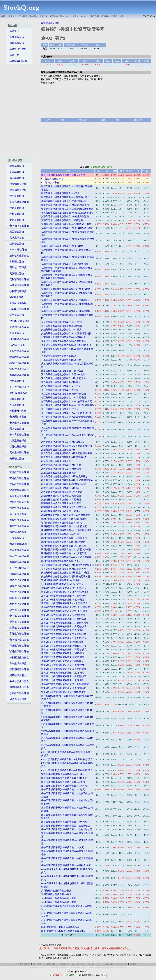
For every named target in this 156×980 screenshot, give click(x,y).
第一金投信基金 (17, 514)
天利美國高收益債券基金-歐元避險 (59, 902)
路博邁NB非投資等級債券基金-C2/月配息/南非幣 (66, 607)
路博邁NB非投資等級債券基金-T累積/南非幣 (63, 692)
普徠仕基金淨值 (17, 447)
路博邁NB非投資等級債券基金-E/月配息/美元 (64, 669)
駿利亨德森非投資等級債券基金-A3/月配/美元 (64, 526)
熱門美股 (95, 16)
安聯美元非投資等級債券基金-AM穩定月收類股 (65, 216)
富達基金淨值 (16, 172)
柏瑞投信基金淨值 (18, 508)
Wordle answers (95, 964)
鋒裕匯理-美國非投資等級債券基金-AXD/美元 (64, 778)
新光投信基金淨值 (18, 580)
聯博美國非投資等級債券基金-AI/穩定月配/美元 (65, 205)
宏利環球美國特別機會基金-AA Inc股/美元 (62, 584)
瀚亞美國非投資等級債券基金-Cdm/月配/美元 (64, 398)
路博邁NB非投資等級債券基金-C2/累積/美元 (63, 615)
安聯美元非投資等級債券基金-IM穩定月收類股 (65, 264)
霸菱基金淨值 (16, 178)
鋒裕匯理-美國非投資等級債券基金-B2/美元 (63, 782)
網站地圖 (109, 964)
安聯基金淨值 (16, 220)
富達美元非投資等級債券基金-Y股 (58, 450)
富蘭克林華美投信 (18, 490)
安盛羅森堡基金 (17, 417)
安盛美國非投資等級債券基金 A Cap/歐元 (62, 326)
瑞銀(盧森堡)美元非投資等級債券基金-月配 (63, 931)
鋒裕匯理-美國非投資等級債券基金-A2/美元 (63, 774)
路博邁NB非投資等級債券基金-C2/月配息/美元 (64, 603)
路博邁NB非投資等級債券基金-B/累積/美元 (63, 600)
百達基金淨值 (16, 333)
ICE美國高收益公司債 (52, 179)
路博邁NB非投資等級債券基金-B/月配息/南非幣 (65, 592)
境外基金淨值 (16, 37)
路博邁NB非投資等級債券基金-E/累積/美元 (63, 673)
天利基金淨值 (16, 381)
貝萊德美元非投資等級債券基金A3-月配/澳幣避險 (66, 345)
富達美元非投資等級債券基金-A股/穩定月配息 (64, 476)
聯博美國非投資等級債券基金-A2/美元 (60, 193)
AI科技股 (85, 16)
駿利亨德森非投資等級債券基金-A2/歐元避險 (64, 519)
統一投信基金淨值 (18, 610)
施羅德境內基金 (17, 532)
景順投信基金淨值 (18, 693)
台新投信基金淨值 (18, 622)
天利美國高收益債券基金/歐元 (56, 894)
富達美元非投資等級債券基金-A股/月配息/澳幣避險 (67, 480)
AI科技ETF (122, 967)
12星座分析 (50, 964)
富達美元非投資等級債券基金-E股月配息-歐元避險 (67, 446)
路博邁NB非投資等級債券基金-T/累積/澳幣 (63, 665)
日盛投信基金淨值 (18, 646)
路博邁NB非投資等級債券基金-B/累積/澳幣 (63, 657)
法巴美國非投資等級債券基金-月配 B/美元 (62, 371)
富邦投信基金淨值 (18, 634)
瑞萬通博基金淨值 (18, 363)
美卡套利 (47, 967)
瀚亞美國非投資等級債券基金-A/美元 (60, 390)
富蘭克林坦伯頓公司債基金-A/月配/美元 (61, 500)
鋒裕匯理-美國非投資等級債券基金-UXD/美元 (64, 822)
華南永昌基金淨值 (18, 550)
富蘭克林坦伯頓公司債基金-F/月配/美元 (61, 511)
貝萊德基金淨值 (17, 184)
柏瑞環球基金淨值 (18, 285)
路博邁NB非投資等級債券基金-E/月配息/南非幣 (65, 684)
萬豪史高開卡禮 (36, 967)
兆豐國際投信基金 (18, 687)
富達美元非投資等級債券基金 (56, 461)
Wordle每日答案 (77, 964)
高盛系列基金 (16, 238)
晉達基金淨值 (16, 208)
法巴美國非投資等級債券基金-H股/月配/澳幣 (64, 378)
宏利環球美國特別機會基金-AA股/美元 (61, 580)
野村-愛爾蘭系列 (17, 393)
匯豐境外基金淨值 (18, 375)
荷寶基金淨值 (16, 399)
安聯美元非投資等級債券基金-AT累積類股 (62, 246)
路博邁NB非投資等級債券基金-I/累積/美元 (62, 642)
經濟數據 (54, 16)
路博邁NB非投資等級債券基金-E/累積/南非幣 (64, 688)
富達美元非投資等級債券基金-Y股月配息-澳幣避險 (67, 453)
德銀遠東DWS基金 (19, 544)
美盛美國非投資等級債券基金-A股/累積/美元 (64, 569)
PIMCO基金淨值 (17, 249)
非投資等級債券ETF (109, 967)
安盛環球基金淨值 (18, 423)
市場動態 (12, 16)
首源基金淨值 (16, 405)
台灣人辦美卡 (24, 964)
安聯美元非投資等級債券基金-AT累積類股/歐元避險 (67, 228)
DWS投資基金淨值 (19, 321)
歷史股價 (23, 16)
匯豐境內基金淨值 (18, 562)
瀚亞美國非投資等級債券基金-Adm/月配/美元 (64, 394)
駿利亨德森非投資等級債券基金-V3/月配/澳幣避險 (66, 557)
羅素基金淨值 (16, 429)
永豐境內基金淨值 (18, 574)
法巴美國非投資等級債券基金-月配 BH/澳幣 (63, 374)
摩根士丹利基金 (17, 411)
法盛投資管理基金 (18, 369)
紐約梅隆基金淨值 (18, 339)
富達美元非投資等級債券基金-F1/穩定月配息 (64, 484)
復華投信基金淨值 (18, 592)
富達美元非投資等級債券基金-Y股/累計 (61, 488)
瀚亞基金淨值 (16, 232)
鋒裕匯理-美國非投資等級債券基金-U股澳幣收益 (66, 826)
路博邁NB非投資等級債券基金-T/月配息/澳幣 (64, 626)
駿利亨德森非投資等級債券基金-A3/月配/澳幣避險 (66, 550)
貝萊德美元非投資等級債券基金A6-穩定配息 (63, 337)
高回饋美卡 (66, 967)
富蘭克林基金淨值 (18, 202)
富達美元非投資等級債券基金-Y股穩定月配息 (64, 457)
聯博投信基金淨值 (18, 472)
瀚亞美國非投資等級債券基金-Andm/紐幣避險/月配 (67, 413)
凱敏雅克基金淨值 (18, 327)
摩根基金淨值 (16, 214)
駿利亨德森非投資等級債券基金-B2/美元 (61, 534)
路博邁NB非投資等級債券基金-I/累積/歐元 (62, 661)
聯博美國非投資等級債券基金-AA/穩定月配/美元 (65, 197)
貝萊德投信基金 (17, 675)
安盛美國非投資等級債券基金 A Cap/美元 (62, 322)
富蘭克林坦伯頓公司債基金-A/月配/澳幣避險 (64, 507)
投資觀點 (105, 16)
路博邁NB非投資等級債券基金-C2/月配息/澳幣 (64, 611)
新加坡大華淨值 (17, 267)
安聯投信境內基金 (18, 502)
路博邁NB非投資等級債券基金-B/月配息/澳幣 (64, 596)
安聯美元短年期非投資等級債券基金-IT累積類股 (65, 300)
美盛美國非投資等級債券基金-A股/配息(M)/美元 (65, 573)
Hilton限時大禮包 (79, 967)
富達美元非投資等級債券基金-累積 (59, 473)
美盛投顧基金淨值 (18, 351)
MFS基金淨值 (16, 315)
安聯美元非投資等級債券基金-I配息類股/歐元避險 (66, 224)
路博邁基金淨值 (17, 441)
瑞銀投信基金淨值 (18, 598)
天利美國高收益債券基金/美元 (56, 891)
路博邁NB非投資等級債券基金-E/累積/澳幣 (63, 680)
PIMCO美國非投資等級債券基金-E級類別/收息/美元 (67, 759)
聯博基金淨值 (16, 166)
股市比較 (64, 16)
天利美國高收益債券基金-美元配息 (59, 898)
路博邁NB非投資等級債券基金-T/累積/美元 (63, 630)
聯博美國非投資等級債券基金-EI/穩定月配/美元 (65, 201)
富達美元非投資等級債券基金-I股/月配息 (62, 492)
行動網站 (63, 964)
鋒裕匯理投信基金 (18, 658)
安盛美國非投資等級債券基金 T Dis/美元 (61, 330)
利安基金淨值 (16, 273)
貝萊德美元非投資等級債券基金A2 (58, 356)
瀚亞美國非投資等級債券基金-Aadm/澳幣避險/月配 (67, 402)
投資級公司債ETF (93, 967)
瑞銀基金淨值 (16, 244)
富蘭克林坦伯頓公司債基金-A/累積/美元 (61, 496)
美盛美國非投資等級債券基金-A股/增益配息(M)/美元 (67, 565)
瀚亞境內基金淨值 (18, 496)
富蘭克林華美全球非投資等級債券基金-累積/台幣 (66, 515)
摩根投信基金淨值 (18, 520)
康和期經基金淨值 (18, 669)
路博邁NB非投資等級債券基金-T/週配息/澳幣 (64, 634)
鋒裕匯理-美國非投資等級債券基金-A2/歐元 (63, 789)
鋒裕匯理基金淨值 (18, 309)
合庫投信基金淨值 (18, 616)
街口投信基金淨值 (18, 556)
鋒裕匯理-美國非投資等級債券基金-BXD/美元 (64, 786)
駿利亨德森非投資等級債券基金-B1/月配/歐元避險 (66, 530)
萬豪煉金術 (56, 967)
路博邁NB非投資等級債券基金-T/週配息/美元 (64, 638)
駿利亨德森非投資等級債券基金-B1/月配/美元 (64, 538)
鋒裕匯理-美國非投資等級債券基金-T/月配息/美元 (66, 865)
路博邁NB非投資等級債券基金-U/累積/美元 (63, 653)
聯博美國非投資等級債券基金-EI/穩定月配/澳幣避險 (67, 209)
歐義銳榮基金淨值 (18, 357)
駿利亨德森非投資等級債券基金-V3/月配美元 (64, 553)
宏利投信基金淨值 (18, 604)
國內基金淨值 (16, 43)
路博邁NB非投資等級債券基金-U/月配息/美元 (64, 650)
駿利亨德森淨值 (17, 291)
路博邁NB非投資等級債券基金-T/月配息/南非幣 (65, 623)
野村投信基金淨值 (18, 484)
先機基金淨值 (16, 459)
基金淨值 (33, 16)
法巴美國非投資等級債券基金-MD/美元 (61, 386)
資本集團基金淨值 (18, 452)
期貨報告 (74, 16)
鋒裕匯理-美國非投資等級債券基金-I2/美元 (63, 847)
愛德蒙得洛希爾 (17, 303)
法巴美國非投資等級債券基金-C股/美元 (61, 382)
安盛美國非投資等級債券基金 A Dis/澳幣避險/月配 (66, 333)
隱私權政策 (122, 964)
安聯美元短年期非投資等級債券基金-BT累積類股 (66, 289)
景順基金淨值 (16, 196)
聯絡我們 (134, 964)
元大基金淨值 (16, 538)
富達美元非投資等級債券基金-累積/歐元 (61, 469)
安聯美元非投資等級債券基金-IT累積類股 (62, 220)
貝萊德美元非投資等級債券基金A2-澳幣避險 (63, 341)
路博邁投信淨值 (17, 699)
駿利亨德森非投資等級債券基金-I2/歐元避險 (63, 542)
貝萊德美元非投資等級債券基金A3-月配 (61, 360)
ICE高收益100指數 (50, 182)
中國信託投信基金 (18, 681)
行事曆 (114, 16)
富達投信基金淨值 (18, 478)
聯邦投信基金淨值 (18, 651)
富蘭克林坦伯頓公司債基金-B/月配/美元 (61, 503)
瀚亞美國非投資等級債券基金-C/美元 (60, 409)
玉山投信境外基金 (18, 387)
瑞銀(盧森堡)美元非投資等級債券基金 (60, 927)
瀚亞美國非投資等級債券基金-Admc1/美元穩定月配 (67, 417)
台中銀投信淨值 (17, 663)
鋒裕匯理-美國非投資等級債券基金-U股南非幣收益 (67, 829)
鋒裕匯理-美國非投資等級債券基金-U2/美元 (63, 175)
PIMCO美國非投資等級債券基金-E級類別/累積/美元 (67, 770)
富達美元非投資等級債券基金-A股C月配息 (62, 442)
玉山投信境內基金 (18, 568)
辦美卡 (123, 16)
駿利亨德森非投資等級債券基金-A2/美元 (61, 523)
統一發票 (37, 964)
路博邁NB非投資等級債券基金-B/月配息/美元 (64, 588)
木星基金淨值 (16, 261)
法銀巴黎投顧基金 (18, 256)
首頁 (3, 16)
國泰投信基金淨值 (18, 586)
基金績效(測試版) (18, 61)
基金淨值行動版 (17, 49)
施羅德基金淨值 (17, 190)
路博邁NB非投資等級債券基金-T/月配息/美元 (64, 619)
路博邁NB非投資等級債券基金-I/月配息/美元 (63, 646)
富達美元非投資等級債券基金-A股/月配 (61, 465)
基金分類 (43, 16)
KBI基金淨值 (16, 297)
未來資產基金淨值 (18, 435)
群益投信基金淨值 (18, 526)
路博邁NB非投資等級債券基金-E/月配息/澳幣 (64, 676)
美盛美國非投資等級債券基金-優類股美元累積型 (66, 577)
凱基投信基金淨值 (18, 628)
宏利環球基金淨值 (18, 279)
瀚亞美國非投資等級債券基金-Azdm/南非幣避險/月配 (68, 405)
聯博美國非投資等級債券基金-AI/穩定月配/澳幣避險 (67, 213)
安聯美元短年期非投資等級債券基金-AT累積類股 (66, 311)
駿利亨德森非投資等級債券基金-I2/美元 (61, 561)
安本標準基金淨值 (18, 226)
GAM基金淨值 (16, 345)
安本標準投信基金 (18, 640)
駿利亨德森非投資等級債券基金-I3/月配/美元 (64, 546)
